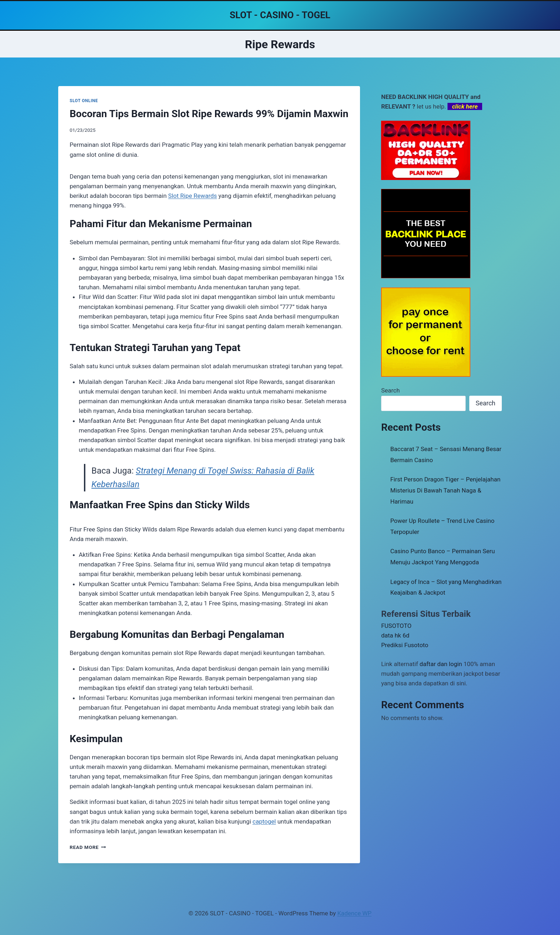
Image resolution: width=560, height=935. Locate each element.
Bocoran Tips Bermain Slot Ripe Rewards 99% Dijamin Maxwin (209, 114)
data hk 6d (395, 635)
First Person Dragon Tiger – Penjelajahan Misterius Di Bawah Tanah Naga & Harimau (446, 490)
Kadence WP (354, 913)
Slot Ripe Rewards (193, 196)
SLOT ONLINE (84, 101)
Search (390, 390)
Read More (88, 847)
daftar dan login (441, 664)
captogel (264, 821)
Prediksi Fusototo (405, 645)
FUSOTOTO (396, 626)
